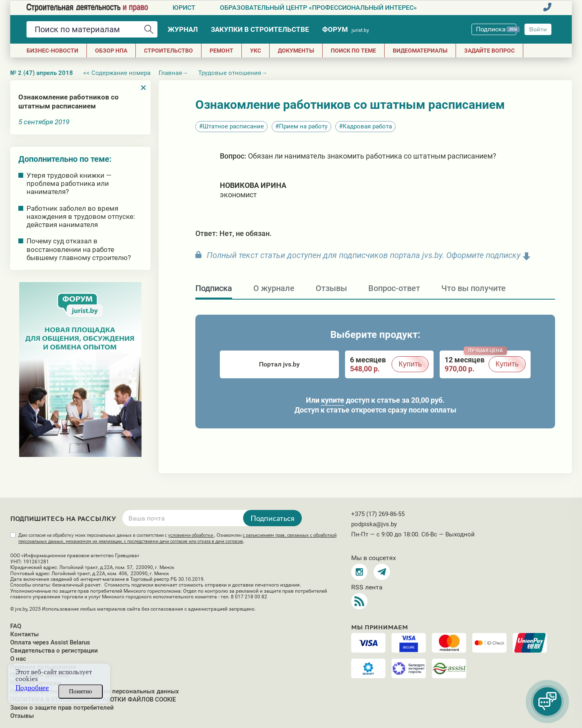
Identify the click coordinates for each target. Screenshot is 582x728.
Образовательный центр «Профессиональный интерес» (318, 8)
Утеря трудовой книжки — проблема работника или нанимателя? (69, 183)
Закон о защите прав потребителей (62, 708)
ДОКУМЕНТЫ (296, 51)
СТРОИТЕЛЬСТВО (168, 51)
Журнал (183, 29)
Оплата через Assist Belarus (50, 642)
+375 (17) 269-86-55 (378, 514)
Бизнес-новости (52, 51)
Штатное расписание (233, 126)
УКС (256, 51)
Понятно (81, 691)
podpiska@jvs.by (374, 524)
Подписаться (272, 518)
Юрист (184, 8)
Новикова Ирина (253, 185)
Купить (410, 364)
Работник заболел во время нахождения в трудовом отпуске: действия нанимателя (81, 216)
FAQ (16, 626)
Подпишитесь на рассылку (63, 519)
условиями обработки (191, 535)
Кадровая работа (367, 126)
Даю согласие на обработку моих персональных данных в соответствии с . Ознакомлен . (177, 538)
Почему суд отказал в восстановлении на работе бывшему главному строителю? (79, 249)
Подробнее (32, 688)
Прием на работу (303, 126)
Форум (346, 29)
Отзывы (22, 716)
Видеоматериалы (420, 51)
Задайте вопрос (489, 51)
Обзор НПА (111, 51)
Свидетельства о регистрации (54, 651)
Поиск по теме (353, 51)
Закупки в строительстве (260, 29)
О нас (18, 659)
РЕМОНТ (221, 51)
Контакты (24, 634)
